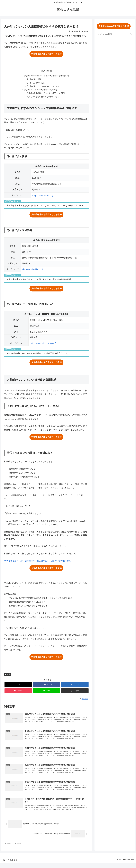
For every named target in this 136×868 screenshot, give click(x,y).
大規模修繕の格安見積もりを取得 (46, 54)
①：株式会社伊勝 (34, 80)
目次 (43, 71)
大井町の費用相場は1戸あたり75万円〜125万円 (46, 94)
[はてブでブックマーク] (75, 686)
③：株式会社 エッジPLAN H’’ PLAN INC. (43, 87)
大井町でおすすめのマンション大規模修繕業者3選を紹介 (47, 76)
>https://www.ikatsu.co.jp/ (43, 196)
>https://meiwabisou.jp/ (32, 270)
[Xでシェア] (18, 686)
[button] (75, 692)
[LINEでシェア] (47, 692)
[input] (115, 34)
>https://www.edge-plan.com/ (43, 344)
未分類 (8, 675)
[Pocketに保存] (18, 692)
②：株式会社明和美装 (36, 83)
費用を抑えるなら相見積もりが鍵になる (43, 98)
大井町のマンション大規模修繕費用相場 (41, 90)
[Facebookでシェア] (47, 686)
